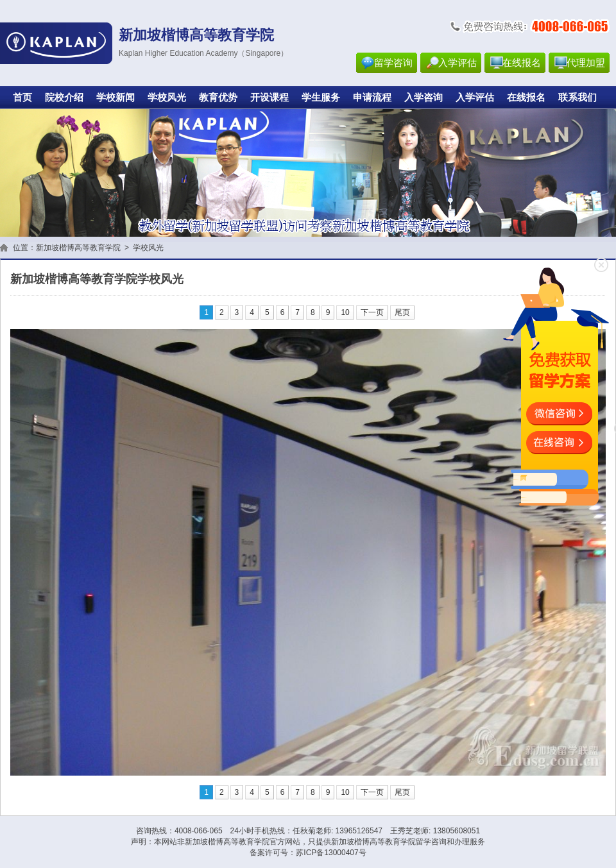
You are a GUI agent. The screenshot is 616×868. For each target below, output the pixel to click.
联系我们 (577, 98)
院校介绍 (64, 98)
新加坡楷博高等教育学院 (78, 248)
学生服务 (321, 98)
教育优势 (218, 98)
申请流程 (372, 98)
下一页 (372, 312)
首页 (22, 98)
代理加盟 (586, 63)
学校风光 (167, 98)
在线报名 (522, 63)
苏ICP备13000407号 (331, 853)
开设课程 (269, 98)
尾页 (402, 312)
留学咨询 (393, 63)
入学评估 (458, 63)
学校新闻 (116, 98)
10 (345, 312)
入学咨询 (424, 98)
